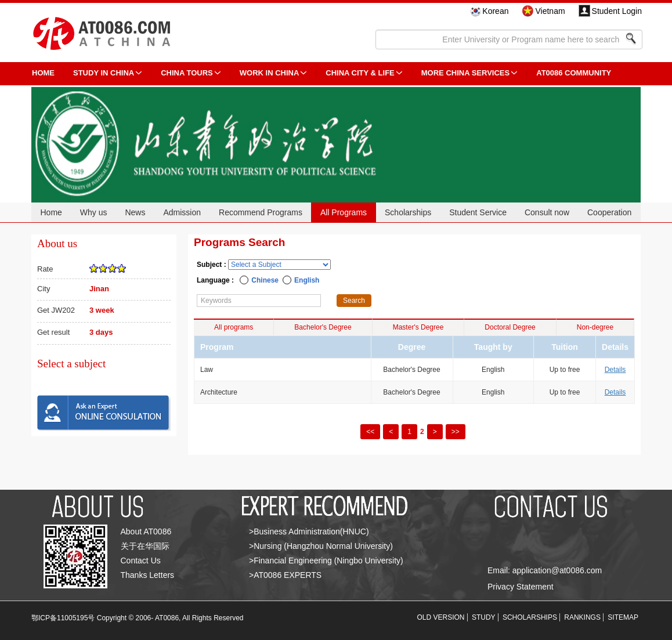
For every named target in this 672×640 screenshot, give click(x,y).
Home (51, 212)
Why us (94, 212)
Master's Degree (418, 327)
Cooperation (609, 212)
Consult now (547, 212)
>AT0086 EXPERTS (285, 575)
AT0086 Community (574, 73)
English (307, 280)
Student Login (617, 11)
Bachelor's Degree (323, 327)
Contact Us (141, 561)
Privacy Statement (521, 587)
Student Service (478, 212)
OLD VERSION (441, 617)
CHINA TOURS (187, 73)
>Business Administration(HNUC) (309, 531)
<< (370, 432)
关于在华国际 (145, 546)
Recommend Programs (261, 212)
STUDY (484, 617)
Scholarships (408, 212)
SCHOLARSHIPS (530, 617)
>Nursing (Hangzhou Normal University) (321, 546)
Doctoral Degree (510, 327)
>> (456, 432)
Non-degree (595, 327)
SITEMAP (623, 617)
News (135, 212)
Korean (495, 11)
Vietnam (550, 11)
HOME (43, 73)
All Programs (344, 212)
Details (615, 370)
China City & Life (360, 73)
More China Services (465, 73)
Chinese (265, 280)
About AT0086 (146, 531)
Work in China (270, 73)
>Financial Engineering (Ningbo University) (326, 561)
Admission (182, 212)
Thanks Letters (148, 575)
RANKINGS (582, 617)
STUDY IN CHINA (104, 73)
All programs (234, 327)
